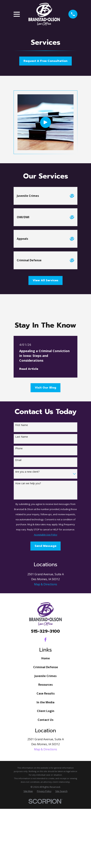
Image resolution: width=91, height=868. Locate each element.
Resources (45, 748)
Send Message (45, 546)
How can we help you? (28, 483)
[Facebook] (45, 703)
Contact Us (45, 783)
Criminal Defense (46, 731)
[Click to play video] (45, 122)
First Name (22, 425)
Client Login (46, 775)
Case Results (46, 757)
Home (46, 722)
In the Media (45, 766)
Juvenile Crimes (45, 740)
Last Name (22, 437)
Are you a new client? (27, 472)
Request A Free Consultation (45, 61)
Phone (19, 448)
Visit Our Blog (45, 388)
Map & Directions (46, 648)
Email (18, 460)
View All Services (45, 280)
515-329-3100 (45, 695)
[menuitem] (28, 855)
